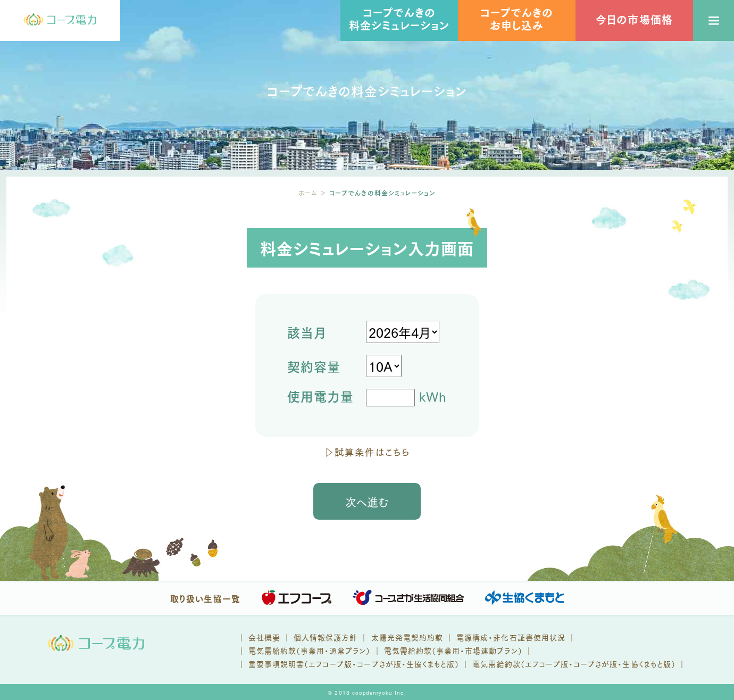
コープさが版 (379, 664)
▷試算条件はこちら (367, 452)
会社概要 (264, 637)
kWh (367, 398)
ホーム (308, 193)
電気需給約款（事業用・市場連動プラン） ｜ (458, 650)
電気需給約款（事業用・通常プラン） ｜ (316, 650)
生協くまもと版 (431, 664)
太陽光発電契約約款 (407, 637)
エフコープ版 (330, 664)
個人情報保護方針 (326, 637)
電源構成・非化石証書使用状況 (511, 637)
